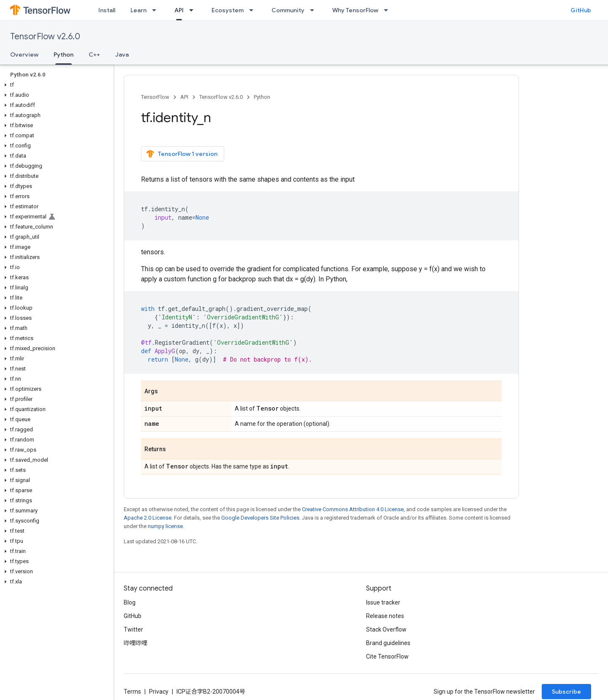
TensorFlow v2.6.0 (45, 37)
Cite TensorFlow (387, 656)
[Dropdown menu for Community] (315, 10)
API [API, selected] (179, 10)
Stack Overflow (386, 629)
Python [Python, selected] (64, 54)
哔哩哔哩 (136, 643)
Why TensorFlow (355, 10)
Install (107, 10)
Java (122, 54)
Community (288, 10)
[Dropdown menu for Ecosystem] (254, 10)
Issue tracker (383, 602)
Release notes (385, 616)
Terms (132, 692)
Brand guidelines (388, 643)
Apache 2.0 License (148, 518)
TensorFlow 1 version (182, 154)
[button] (55, 85)
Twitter (133, 629)
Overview (24, 54)
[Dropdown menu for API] (194, 10)
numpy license (165, 526)
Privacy (159, 692)
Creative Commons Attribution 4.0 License (353, 509)
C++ (94, 54)
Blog (130, 602)
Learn (138, 10)
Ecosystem (228, 10)
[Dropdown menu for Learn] (157, 10)
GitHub (581, 10)
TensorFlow (155, 97)
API (184, 97)
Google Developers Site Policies (260, 518)
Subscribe (566, 692)
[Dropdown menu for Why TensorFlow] (388, 10)
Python (262, 97)
